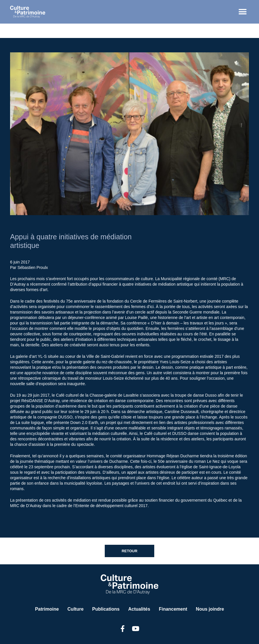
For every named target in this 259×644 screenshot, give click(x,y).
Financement (173, 609)
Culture (75, 609)
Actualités (139, 609)
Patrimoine (47, 609)
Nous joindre (210, 609)
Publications (106, 609)
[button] (242, 12)
